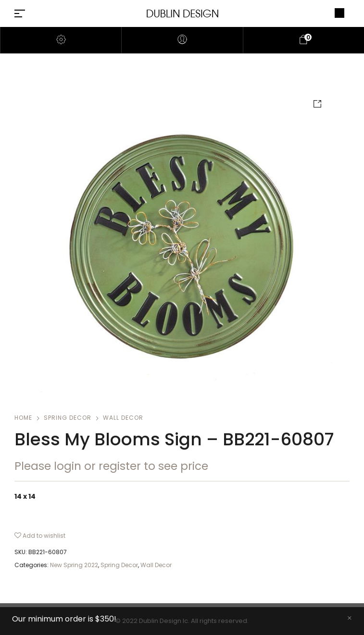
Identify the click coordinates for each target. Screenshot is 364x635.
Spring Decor (68, 418)
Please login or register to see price (111, 466)
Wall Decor (123, 418)
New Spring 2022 (74, 565)
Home (23, 418)
